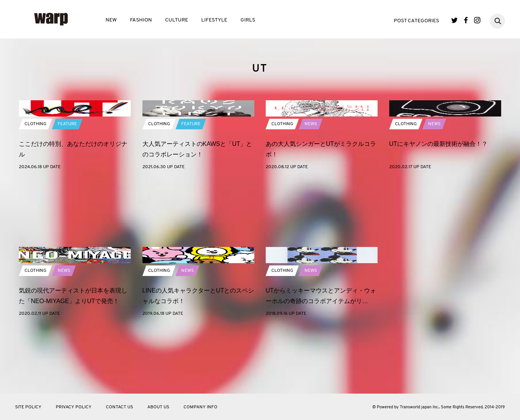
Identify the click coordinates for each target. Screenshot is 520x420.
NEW (111, 20)
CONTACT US (119, 407)
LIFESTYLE (214, 20)
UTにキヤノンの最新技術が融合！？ (438, 208)
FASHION (141, 20)
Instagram (477, 20)
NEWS (311, 188)
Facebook (466, 20)
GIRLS (248, 20)
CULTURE (177, 20)
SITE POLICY (28, 407)
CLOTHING (35, 188)
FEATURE (67, 188)
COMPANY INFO (200, 407)
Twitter (455, 20)
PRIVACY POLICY (74, 407)
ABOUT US (158, 407)
